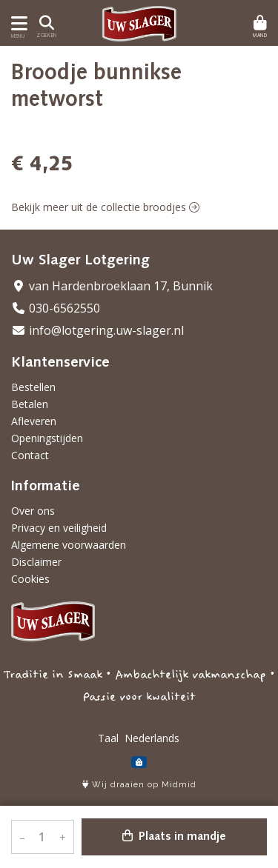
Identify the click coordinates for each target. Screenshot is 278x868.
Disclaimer (36, 562)
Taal (108, 738)
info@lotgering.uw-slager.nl (97, 330)
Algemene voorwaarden (69, 545)
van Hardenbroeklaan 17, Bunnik (112, 286)
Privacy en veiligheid (59, 528)
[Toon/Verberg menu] (17, 23)
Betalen (30, 404)
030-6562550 (56, 308)
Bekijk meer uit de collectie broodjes (105, 207)
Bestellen (33, 387)
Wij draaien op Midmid (139, 785)
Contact (30, 455)
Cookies (30, 579)
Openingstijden (47, 438)
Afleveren (34, 421)
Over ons (33, 511)
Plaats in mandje (174, 836)
